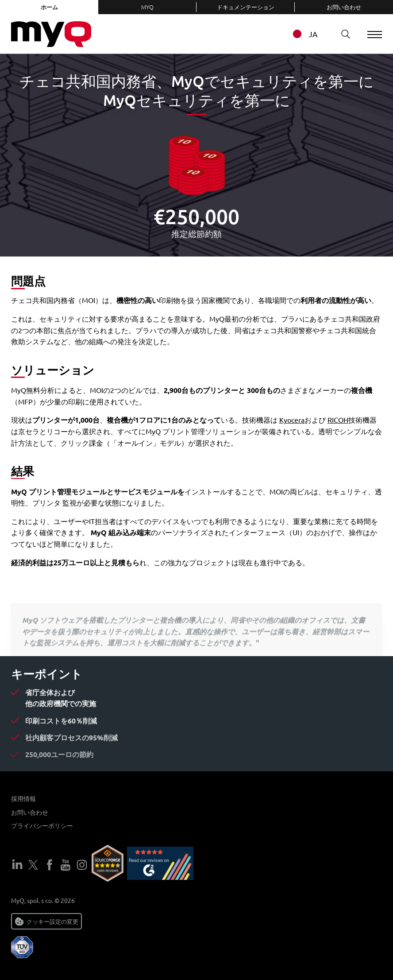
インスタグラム (82, 865)
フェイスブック (50, 865)
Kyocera (292, 420)
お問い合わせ (344, 7)
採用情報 (23, 798)
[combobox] (307, 34)
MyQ (147, 7)
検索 (339, 34)
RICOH (338, 420)
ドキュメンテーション (246, 7)
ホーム (49, 7)
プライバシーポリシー (42, 825)
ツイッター (33, 865)
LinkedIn (17, 865)
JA (301, 34)
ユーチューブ (65, 865)
